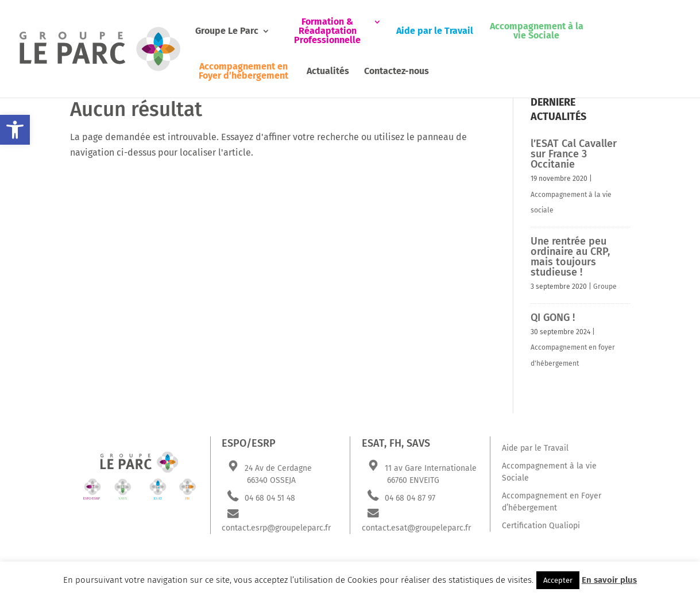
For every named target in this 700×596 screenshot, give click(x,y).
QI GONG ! (553, 318)
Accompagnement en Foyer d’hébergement (243, 71)
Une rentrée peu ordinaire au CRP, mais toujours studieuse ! (570, 257)
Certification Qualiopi (541, 526)
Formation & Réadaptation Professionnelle (327, 31)
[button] (15, 130)
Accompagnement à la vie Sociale (537, 31)
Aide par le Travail (435, 31)
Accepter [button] (558, 580)
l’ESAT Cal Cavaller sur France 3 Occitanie (574, 154)
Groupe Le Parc (227, 31)
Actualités (328, 71)
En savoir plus (609, 580)
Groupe (605, 287)
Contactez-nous (397, 71)
